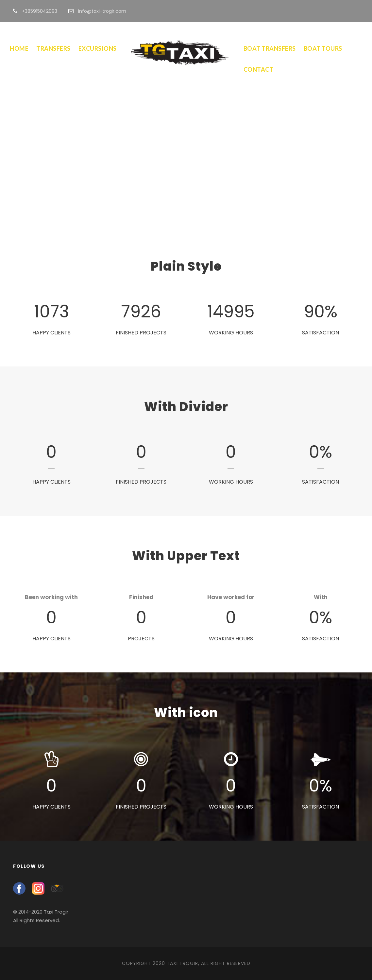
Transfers (53, 48)
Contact (259, 69)
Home (19, 48)
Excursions (98, 48)
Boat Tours (323, 48)
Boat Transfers (270, 48)
